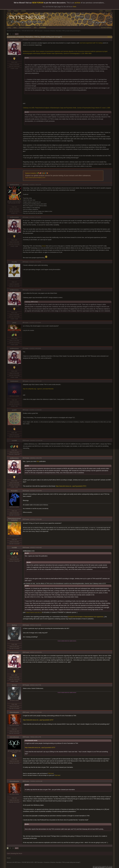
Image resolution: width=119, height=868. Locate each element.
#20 (24, 781)
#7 (23, 348)
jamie (14, 323)
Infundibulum (14, 737)
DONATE (24, 11)
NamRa (14, 262)
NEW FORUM (38, 3)
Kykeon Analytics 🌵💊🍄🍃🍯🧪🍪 (37, 173)
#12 (24, 491)
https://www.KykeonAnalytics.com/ (35, 177)
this (38, 461)
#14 (24, 548)
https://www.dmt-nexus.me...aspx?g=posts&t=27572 (71, 486)
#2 (23, 185)
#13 (24, 519)
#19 (24, 737)
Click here (51, 773)
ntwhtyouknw (14, 185)
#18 (24, 712)
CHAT (9, 11)
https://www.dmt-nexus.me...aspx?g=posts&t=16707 (38, 720)
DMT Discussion (39, 31)
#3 (23, 217)
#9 (23, 410)
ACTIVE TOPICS (106, 28)
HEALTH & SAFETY (25, 28)
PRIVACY (16, 11)
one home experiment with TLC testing (91, 43)
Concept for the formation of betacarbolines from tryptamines (86, 617)
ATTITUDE (43, 28)
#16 (24, 652)
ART (35, 28)
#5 (23, 290)
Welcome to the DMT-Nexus (14, 31)
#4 (23, 262)
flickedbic (14, 491)
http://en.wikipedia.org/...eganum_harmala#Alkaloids (38, 389)
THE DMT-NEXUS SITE (28, 31)
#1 (23, 40)
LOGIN (101, 11)
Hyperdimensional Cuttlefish (14, 519)
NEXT (17, 34)
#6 (23, 323)
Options (110, 37)
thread (44, 246)
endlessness (14, 40)
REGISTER (108, 11)
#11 (24, 458)
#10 (24, 441)
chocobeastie (14, 712)
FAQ (9, 28)
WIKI (15, 28)
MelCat (14, 625)
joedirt (14, 410)
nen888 (14, 441)
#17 (24, 685)
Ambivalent (14, 381)
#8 (23, 381)
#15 (24, 625)
